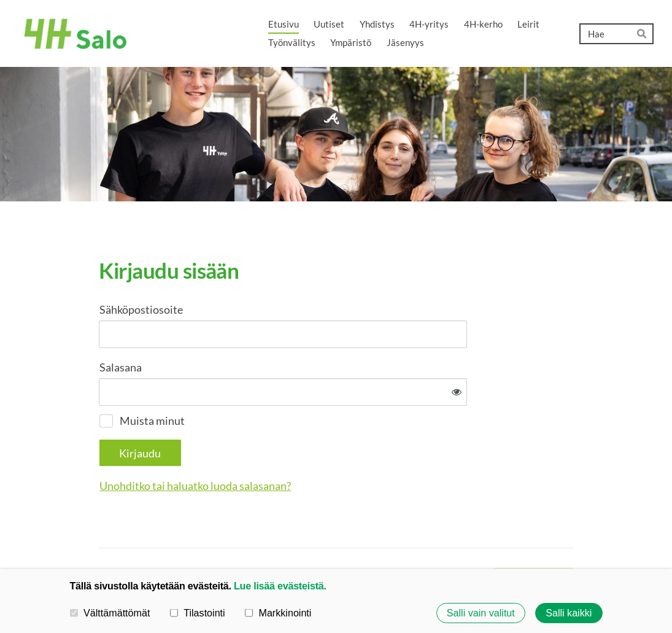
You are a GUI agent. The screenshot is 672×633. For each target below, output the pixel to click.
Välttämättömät (110, 612)
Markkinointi (278, 612)
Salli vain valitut (481, 613)
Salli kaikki (569, 613)
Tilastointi (198, 612)
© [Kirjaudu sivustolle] (103, 536)
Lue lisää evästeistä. (280, 586)
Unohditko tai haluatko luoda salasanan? (327, 446)
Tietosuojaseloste (359, 536)
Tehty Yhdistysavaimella (534, 537)
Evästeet (422, 536)
